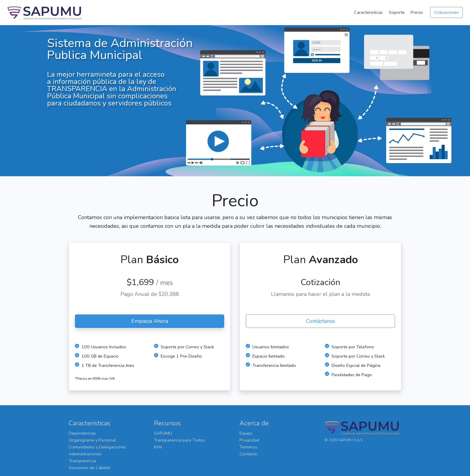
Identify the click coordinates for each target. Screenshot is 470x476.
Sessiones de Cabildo (90, 468)
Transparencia (82, 461)
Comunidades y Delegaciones (97, 447)
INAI (158, 447)
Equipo (246, 433)
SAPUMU (163, 433)
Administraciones (85, 454)
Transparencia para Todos (179, 440)
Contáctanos (321, 321)
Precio (417, 12)
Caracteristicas (368, 12)
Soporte (397, 12)
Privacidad (249, 440)
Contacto (248, 454)
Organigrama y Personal (92, 440)
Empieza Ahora (150, 321)
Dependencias (82, 433)
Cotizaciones (446, 12)
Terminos (248, 447)
